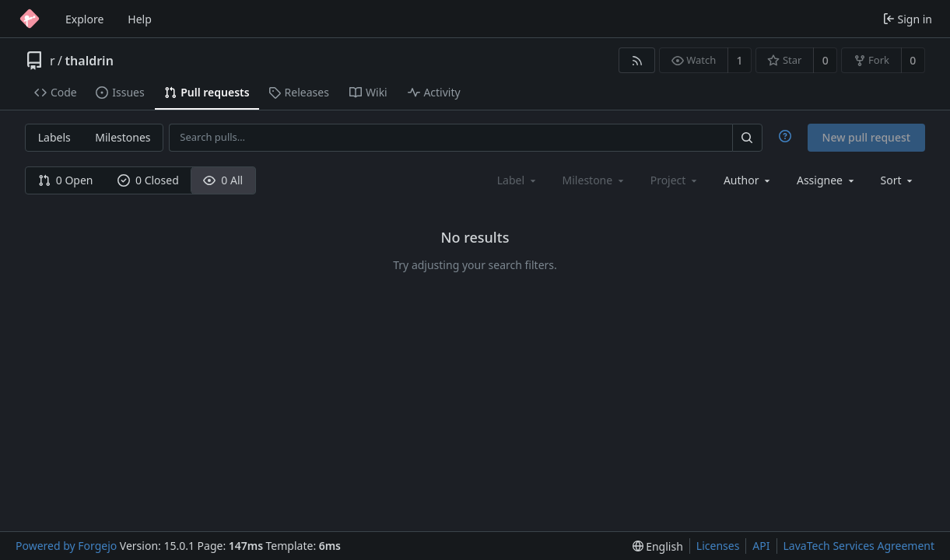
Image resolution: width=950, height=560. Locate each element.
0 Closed (148, 180)
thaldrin (89, 61)
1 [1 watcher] (740, 60)
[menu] (898, 180)
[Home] (30, 19)
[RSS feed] (637, 60)
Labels (54, 137)
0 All (223, 180)
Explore (84, 19)
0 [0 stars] (826, 60)
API (761, 546)
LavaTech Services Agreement (859, 546)
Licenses (718, 546)
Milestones (123, 137)
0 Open (66, 180)
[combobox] (748, 180)
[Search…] (747, 137)
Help (140, 19)
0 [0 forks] (913, 60)
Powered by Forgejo (66, 546)
